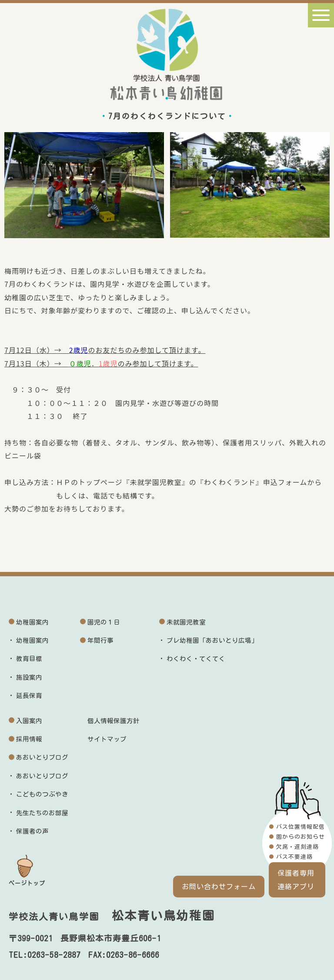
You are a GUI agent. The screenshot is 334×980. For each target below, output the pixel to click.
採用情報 (29, 739)
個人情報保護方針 (114, 721)
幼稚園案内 (32, 622)
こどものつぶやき (42, 794)
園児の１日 (104, 622)
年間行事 (100, 640)
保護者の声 (32, 831)
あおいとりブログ (42, 757)
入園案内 (29, 721)
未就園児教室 (186, 622)
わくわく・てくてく (196, 659)
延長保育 (29, 696)
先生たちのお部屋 (42, 813)
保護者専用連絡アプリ (296, 880)
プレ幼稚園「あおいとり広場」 (212, 640)
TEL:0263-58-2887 (45, 955)
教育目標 (29, 659)
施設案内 (29, 677)
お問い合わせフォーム (219, 887)
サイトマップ (107, 739)
